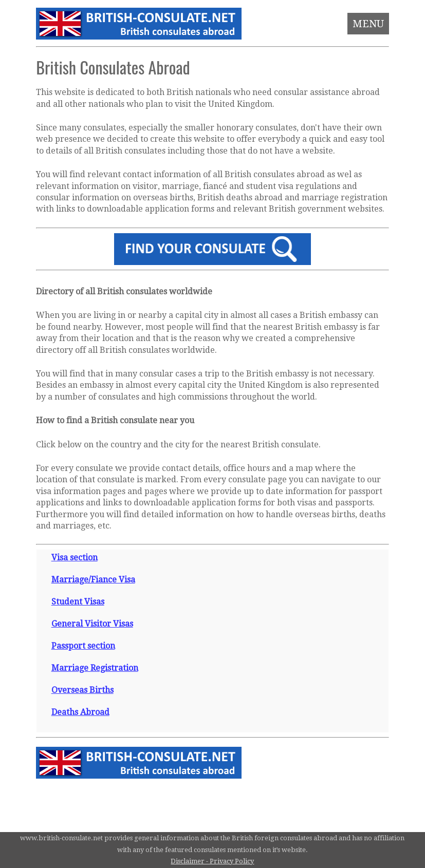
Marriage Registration (95, 668)
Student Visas (78, 602)
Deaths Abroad (80, 712)
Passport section (83, 646)
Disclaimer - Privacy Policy (212, 861)
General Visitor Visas (92, 624)
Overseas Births (82, 690)
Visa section (75, 558)
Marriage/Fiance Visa (93, 580)
